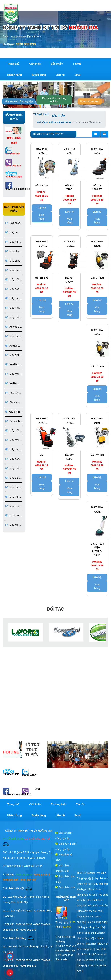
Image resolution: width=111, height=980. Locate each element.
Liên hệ (60, 75)
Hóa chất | (92, 944)
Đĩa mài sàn (12, 403)
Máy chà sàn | (96, 889)
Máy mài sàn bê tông (12, 280)
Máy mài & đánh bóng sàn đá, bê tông (14, 374)
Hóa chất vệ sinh (90, 101)
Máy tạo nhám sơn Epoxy (12, 525)
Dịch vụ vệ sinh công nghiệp (54, 100)
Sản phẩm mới (65, 887)
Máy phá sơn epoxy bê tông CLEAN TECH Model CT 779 (42, 152)
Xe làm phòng (11, 384)
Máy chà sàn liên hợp (12, 261)
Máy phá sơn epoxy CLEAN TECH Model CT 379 (97, 333)
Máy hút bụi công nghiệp (12, 242)
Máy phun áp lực (13, 270)
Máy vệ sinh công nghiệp (19, 101)
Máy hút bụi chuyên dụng (12, 497)
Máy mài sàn (12, 431)
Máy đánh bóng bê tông (13, 289)
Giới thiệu (35, 64)
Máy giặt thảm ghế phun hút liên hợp (13, 355)
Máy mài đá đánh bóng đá (13, 308)
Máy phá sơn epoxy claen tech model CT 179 (97, 421)
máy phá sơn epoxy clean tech (42, 421)
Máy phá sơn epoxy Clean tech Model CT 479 (97, 244)
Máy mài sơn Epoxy (12, 506)
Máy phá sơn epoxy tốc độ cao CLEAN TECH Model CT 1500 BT (97, 152)
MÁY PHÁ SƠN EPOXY (13, 516)
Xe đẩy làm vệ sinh (14, 365)
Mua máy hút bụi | (94, 960)
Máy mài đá (12, 469)
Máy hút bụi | (86, 884)
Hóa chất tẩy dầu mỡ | (91, 911)
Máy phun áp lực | (87, 895)
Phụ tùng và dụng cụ (13, 393)
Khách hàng (15, 75)
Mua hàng (42, 217)
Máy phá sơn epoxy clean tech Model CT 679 (42, 244)
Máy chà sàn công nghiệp (12, 251)
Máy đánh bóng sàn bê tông (13, 459)
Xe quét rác (12, 346)
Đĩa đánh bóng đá (13, 421)
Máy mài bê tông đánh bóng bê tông (13, 318)
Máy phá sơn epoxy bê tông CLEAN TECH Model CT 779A (69, 152)
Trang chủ (13, 64)
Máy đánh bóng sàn (13, 450)
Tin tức (77, 64)
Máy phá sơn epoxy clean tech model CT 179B (69, 421)
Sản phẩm (57, 64)
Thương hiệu (58, 804)
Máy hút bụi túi (12, 299)
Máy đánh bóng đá (13, 478)
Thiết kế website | (87, 873)
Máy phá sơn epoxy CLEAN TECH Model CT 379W (69, 244)
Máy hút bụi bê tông (12, 487)
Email (78, 75)
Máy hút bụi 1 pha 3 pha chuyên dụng (12, 336)
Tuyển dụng (39, 75)
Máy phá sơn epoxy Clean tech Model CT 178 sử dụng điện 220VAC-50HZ (97, 510)
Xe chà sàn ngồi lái (14, 327)
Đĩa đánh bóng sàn (13, 412)
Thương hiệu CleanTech (54, 123)
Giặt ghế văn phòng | (90, 927)
